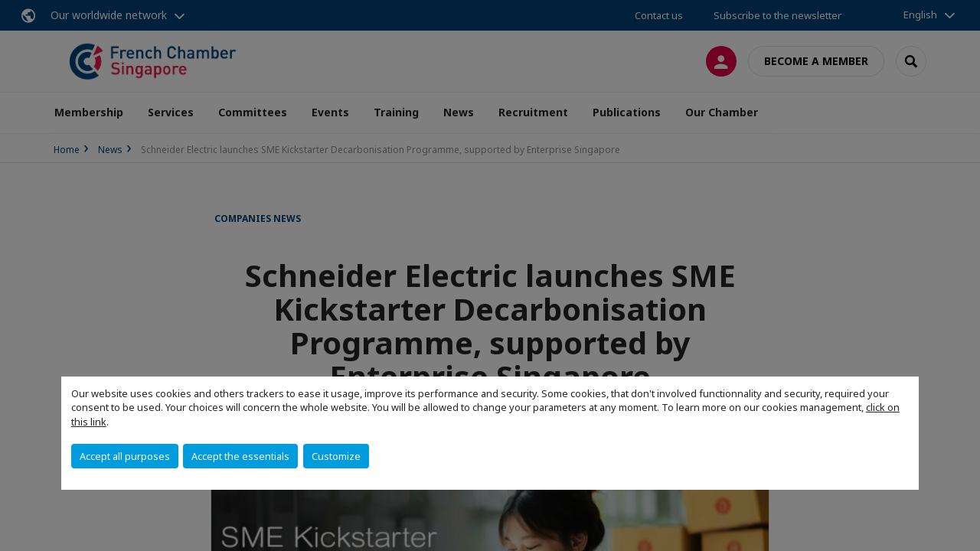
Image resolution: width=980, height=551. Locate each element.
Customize (336, 456)
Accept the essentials (240, 456)
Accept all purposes (125, 456)
